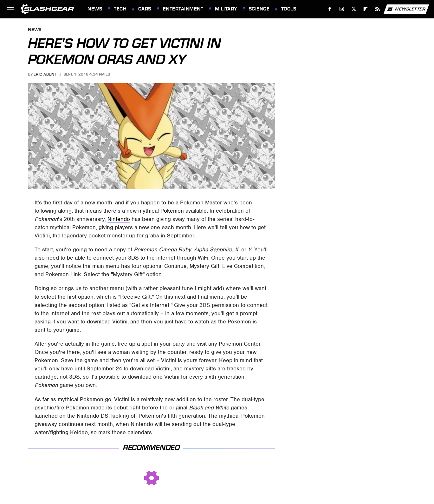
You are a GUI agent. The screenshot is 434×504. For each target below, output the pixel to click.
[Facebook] (330, 9)
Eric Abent (45, 74)
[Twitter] (354, 9)
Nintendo (119, 219)
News (95, 9)
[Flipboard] (366, 9)
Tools (289, 9)
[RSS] (378, 9)
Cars (145, 9)
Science (259, 9)
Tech (120, 9)
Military (226, 9)
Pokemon (172, 211)
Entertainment (183, 9)
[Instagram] (342, 9)
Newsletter (406, 9)
